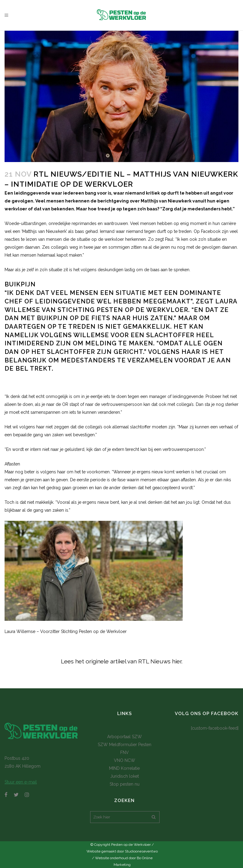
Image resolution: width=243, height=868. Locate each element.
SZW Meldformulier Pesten (125, 745)
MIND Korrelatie (124, 768)
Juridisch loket (125, 776)
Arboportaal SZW (125, 737)
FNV (125, 752)
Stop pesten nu (125, 784)
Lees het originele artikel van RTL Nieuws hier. (122, 661)
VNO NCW (125, 760)
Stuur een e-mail (21, 782)
